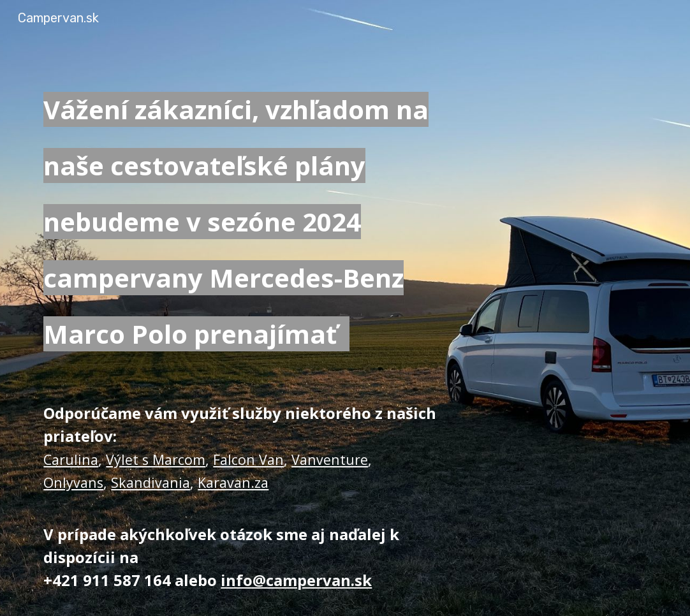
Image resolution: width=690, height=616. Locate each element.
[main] (240, 218)
